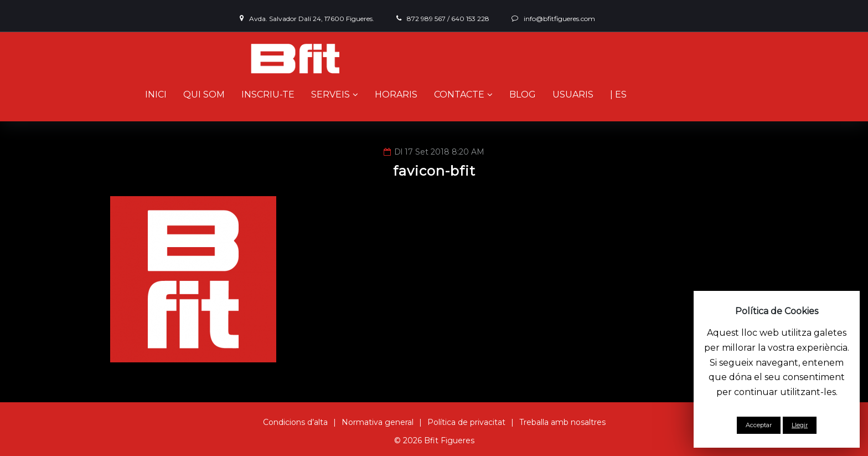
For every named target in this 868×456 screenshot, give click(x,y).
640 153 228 (470, 19)
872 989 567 (426, 19)
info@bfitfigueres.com (559, 19)
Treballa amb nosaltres (562, 422)
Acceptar (759, 425)
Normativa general (378, 422)
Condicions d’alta (295, 422)
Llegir (800, 425)
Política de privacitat (466, 422)
